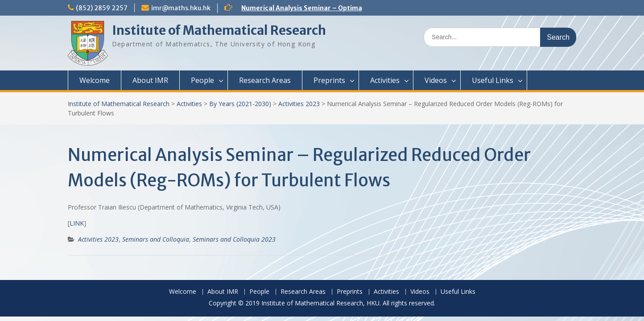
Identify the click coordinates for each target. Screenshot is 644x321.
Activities (385, 80)
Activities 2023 (299, 104)
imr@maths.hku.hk (181, 8)
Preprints (329, 80)
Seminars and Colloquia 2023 (234, 239)
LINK (77, 223)
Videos (436, 80)
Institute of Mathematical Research (219, 30)
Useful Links (493, 80)
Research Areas (265, 80)
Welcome (95, 80)
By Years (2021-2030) (240, 104)
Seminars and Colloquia (156, 239)
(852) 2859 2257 (102, 8)
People (202, 80)
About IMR (150, 80)
